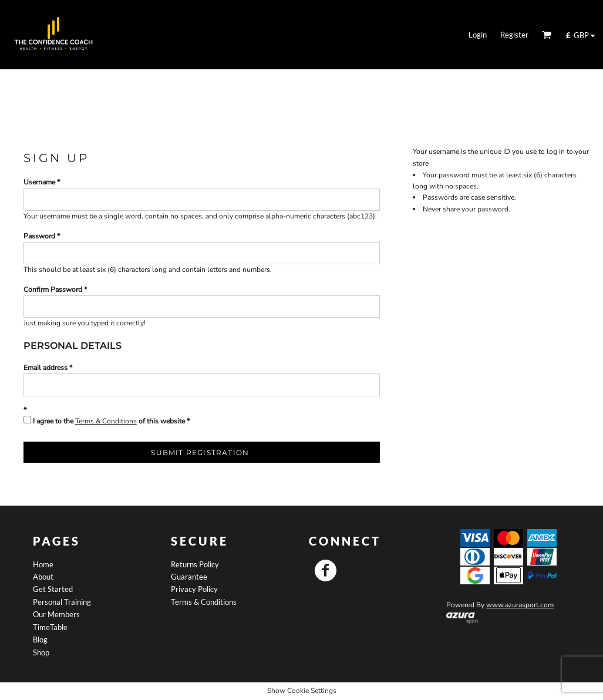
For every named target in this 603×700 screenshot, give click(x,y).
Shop (41, 652)
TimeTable (50, 627)
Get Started (53, 589)
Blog (40, 640)
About (43, 577)
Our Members (56, 614)
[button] (547, 35)
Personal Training (62, 602)
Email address (46, 368)
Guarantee (189, 577)
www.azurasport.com (520, 605)
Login (478, 35)
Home (43, 564)
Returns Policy (195, 564)
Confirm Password (53, 290)
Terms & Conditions (106, 421)
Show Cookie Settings (302, 691)
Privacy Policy (194, 589)
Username (39, 182)
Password (39, 236)
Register (514, 35)
